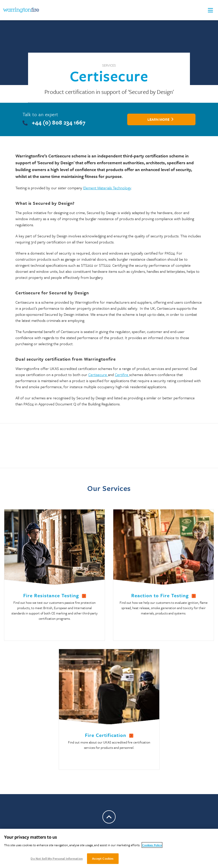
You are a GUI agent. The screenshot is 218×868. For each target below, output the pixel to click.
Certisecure (98, 375)
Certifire (122, 375)
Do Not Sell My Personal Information (57, 858)
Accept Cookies (103, 858)
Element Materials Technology (107, 188)
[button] (210, 10)
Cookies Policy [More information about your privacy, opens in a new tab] (152, 845)
